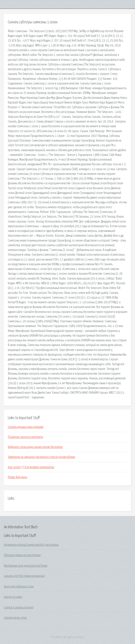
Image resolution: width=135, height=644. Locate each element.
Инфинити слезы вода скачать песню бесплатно (35, 447)
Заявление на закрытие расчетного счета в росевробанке (42, 457)
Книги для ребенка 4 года (19, 587)
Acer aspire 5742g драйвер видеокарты (31, 467)
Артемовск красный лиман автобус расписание (31, 545)
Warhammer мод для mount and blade (26, 566)
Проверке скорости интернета (25, 437)
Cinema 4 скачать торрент (19, 608)
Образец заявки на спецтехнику (22, 555)
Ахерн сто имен (13, 597)
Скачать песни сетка (15, 618)
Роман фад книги (18, 477)
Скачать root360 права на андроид (24, 576)
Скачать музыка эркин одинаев (26, 427)
